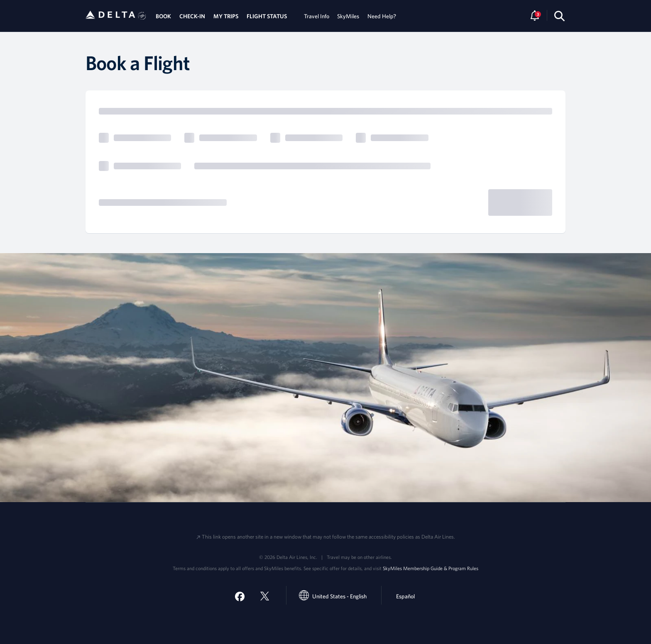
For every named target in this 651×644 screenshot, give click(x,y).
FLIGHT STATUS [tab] (267, 16)
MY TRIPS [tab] (226, 16)
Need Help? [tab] (382, 16)
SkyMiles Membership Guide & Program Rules (431, 568)
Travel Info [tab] (317, 16)
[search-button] (559, 16)
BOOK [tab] (163, 16)
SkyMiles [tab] (348, 16)
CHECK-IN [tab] (192, 16)
